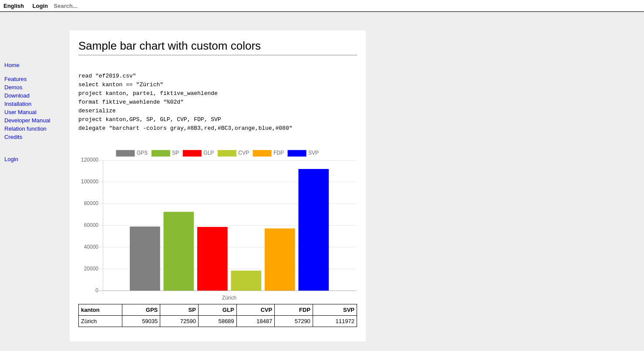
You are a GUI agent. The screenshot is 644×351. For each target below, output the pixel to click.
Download (17, 96)
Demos (13, 87)
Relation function (25, 129)
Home (12, 65)
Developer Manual (27, 120)
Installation (18, 104)
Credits (13, 137)
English (14, 6)
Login (11, 159)
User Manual (20, 112)
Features (15, 79)
